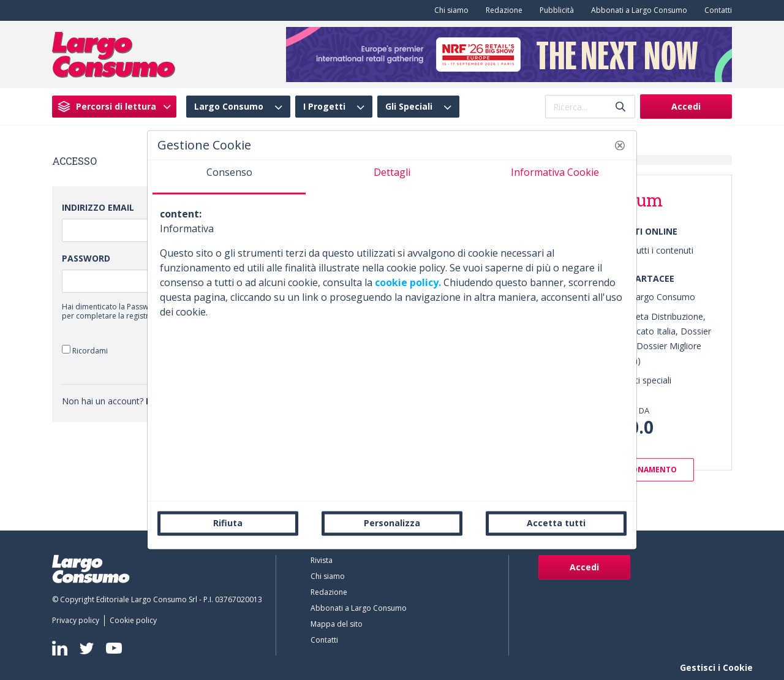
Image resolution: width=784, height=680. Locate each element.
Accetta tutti (556, 523)
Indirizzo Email (98, 207)
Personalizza (392, 523)
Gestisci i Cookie (716, 667)
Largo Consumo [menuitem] (229, 107)
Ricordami (85, 350)
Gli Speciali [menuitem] (409, 107)
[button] (620, 145)
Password (86, 258)
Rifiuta (228, 523)
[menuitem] (449, 10)
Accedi (686, 106)
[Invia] (620, 107)
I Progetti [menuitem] (324, 107)
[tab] (229, 177)
